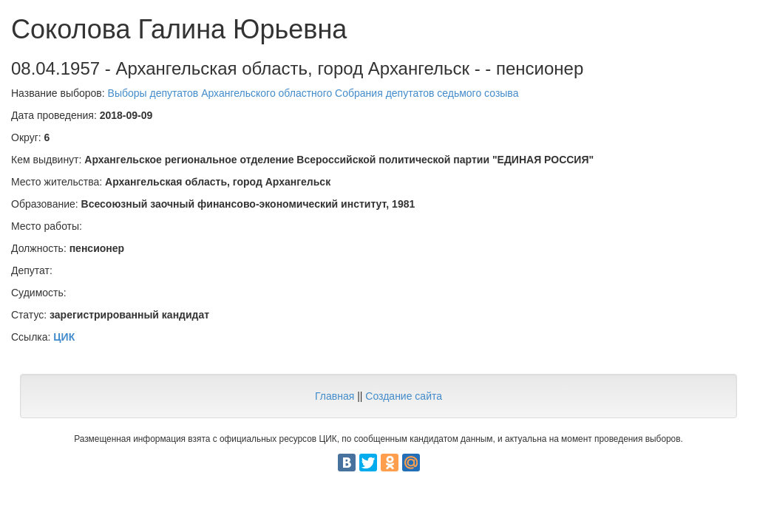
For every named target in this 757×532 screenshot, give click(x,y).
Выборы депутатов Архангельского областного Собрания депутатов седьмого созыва (313, 93)
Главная (335, 396)
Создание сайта (404, 396)
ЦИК (64, 337)
